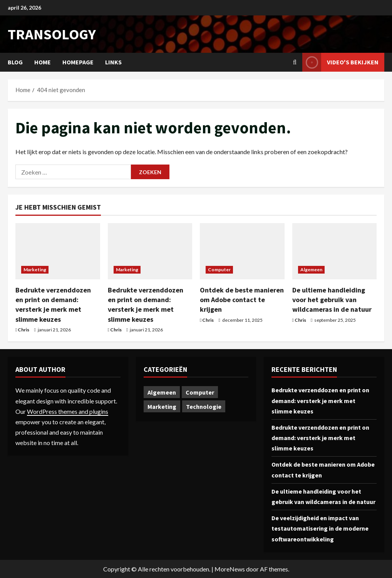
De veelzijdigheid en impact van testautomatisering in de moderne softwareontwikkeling (320, 528)
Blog (15, 62)
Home (43, 62)
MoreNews (230, 569)
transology (52, 34)
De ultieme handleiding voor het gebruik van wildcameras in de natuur (332, 300)
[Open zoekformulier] (295, 62)
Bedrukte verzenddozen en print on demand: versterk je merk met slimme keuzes (320, 400)
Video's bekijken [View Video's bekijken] (340, 62)
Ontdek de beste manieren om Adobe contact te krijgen (242, 300)
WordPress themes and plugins (68, 411)
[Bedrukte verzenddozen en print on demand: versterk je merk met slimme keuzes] (58, 251)
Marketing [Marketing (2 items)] (162, 407)
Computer (219, 270)
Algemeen (312, 270)
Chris (23, 330)
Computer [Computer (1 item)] (200, 392)
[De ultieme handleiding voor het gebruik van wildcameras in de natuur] (335, 251)
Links (113, 62)
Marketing (35, 270)
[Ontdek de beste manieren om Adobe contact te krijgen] (242, 251)
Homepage (78, 62)
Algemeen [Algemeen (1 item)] (162, 392)
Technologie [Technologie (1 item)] (204, 407)
